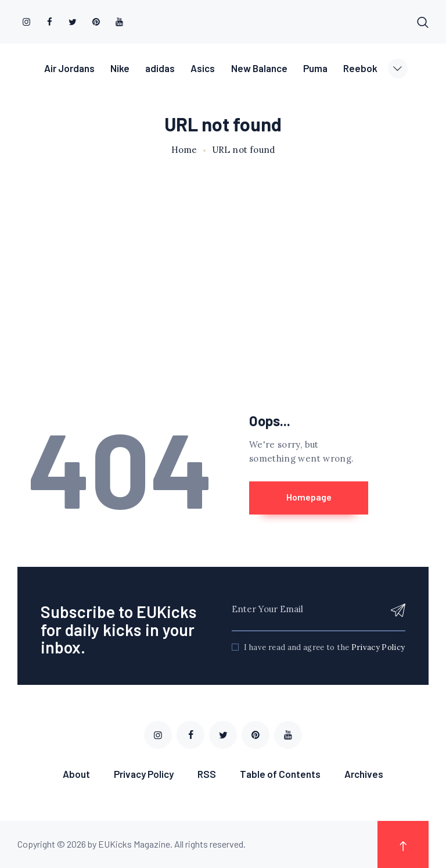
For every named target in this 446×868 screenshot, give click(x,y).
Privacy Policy (378, 648)
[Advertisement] (223, 264)
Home (184, 150)
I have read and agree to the (324, 648)
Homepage (310, 497)
